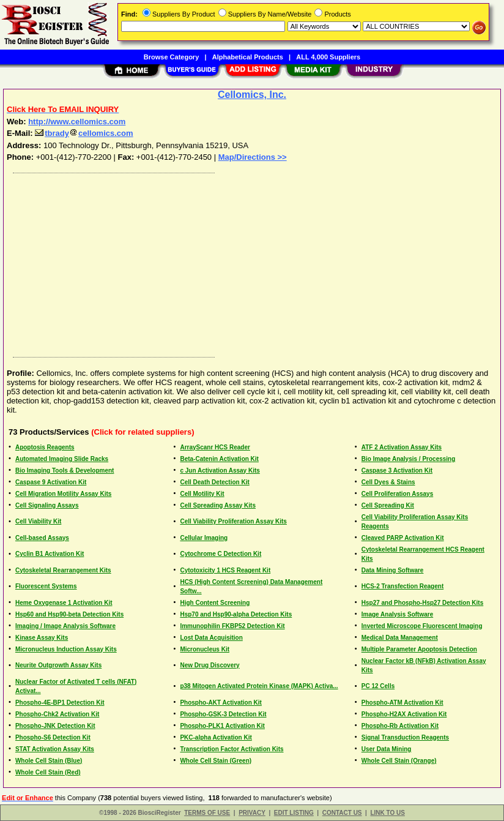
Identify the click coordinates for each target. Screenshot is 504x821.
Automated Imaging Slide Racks (62, 459)
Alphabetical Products (248, 57)
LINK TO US (387, 813)
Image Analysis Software (397, 614)
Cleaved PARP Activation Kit (403, 538)
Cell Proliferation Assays (397, 494)
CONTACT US (342, 813)
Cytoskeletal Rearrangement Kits (63, 570)
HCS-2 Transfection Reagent (402, 586)
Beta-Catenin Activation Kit (219, 459)
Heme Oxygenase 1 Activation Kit (64, 603)
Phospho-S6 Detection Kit (53, 737)
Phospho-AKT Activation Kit (221, 703)
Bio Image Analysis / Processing (409, 459)
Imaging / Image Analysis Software (65, 626)
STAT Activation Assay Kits (55, 749)
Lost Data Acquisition (211, 638)
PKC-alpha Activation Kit (216, 737)
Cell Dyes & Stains (388, 482)
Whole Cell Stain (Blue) (49, 761)
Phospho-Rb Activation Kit (400, 726)
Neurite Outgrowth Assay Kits (58, 665)
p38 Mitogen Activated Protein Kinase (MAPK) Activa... (259, 686)
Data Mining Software (393, 570)
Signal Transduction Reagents (405, 737)
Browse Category (171, 57)
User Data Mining (387, 749)
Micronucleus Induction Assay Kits (66, 649)
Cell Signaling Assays (47, 505)
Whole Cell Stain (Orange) (399, 761)
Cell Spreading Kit (388, 505)
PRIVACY (252, 813)
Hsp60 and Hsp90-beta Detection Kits (69, 614)
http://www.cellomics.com (77, 122)
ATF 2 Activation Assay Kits (402, 447)
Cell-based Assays (42, 538)
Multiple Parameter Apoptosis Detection (419, 649)
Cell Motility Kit (202, 494)
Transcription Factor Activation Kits (232, 749)
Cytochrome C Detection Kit (220, 554)
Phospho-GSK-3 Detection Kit (223, 714)
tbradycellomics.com (84, 133)
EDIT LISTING (294, 813)
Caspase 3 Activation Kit (397, 470)
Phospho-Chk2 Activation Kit (57, 714)
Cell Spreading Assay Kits (218, 505)
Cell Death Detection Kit (214, 482)
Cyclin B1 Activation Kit (50, 554)
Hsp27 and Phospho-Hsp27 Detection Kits (422, 603)
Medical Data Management (400, 638)
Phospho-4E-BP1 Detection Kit (60, 703)
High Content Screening (215, 603)
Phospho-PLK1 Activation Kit (222, 726)
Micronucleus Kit (205, 649)
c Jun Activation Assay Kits (220, 470)
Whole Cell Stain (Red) (48, 772)
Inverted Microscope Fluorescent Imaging (422, 626)
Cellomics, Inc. (252, 95)
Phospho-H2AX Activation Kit (404, 714)
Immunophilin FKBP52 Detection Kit (232, 626)
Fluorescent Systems (46, 586)
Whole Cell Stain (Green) (216, 761)
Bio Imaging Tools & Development (65, 470)
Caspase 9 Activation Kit (51, 482)
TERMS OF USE (207, 813)
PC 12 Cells (378, 686)
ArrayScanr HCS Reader (215, 447)
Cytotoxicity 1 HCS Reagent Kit (225, 570)
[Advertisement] (253, 262)
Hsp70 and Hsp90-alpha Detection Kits (236, 614)
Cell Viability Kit (38, 521)
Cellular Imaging (204, 538)
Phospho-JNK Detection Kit (55, 726)
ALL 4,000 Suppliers (328, 57)
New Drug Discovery (209, 665)
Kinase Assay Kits (42, 638)
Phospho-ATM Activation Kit (402, 703)
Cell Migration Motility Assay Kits (63, 494)
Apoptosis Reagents (45, 447)
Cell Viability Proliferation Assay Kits (233, 521)
